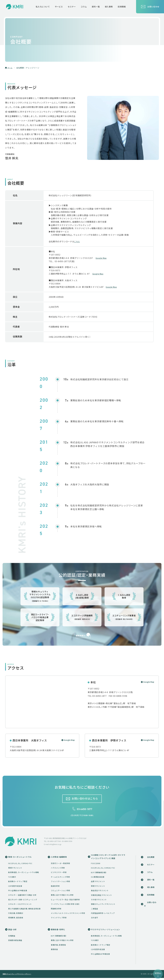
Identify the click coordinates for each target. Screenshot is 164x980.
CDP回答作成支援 (15, 888)
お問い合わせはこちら (85, 800)
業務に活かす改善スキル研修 (63, 897)
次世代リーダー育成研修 (61, 865)
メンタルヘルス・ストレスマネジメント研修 (69, 915)
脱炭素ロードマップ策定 (18, 883)
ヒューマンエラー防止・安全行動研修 (66, 901)
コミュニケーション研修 (61, 892)
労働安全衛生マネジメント (103, 897)
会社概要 (151, 858)
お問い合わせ (150, 7)
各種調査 (12, 938)
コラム (150, 874)
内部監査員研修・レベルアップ (105, 915)
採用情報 (151, 896)
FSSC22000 (97, 865)
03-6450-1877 (84, 810)
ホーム (10, 68)
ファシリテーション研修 (61, 883)
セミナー (151, 866)
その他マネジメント (101, 901)
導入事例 (151, 889)
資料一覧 (151, 881)
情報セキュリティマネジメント (105, 906)
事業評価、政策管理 (59, 947)
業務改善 (55, 951)
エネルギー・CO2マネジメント (20, 906)
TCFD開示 (12, 878)
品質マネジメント (100, 883)
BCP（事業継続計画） (101, 874)
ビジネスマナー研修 (60, 874)
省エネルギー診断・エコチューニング (23, 901)
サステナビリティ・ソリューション (108, 931)
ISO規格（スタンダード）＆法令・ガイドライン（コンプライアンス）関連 (110, 858)
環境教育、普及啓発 (16, 919)
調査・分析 (13, 931)
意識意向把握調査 (15, 942)
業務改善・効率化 (59, 931)
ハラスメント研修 (59, 869)
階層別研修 (56, 888)
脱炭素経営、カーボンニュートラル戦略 (24, 874)
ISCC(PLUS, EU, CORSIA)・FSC (20, 865)
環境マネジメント (15, 869)
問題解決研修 (57, 910)
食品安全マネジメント (102, 892)
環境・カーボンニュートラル (21, 858)
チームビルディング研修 (61, 878)
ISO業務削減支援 (100, 879)
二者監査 (96, 910)
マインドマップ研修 (60, 919)
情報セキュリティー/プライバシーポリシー (18, 976)
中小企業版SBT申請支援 (18, 892)
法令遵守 (96, 920)
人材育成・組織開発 (60, 858)
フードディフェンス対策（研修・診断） (66, 906)
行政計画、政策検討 (16, 915)
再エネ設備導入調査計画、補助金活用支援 (24, 910)
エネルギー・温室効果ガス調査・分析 (22, 897)
